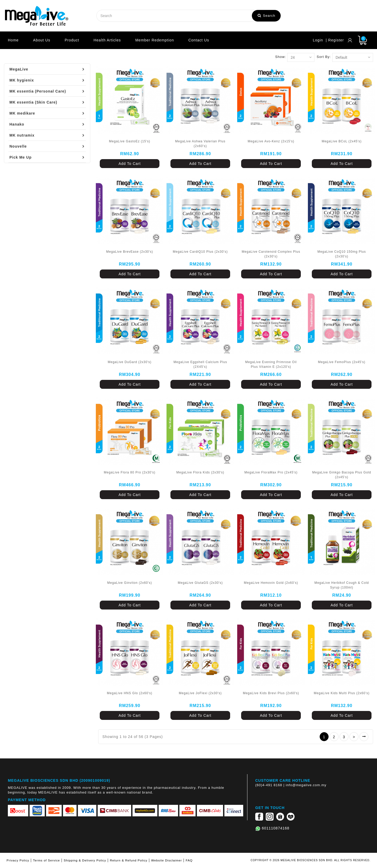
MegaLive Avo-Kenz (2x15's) (271, 141)
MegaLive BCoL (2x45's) (342, 141)
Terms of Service (46, 860)
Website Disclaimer (167, 860)
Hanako (17, 124)
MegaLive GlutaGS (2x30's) (200, 583)
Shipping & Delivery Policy (85, 860)
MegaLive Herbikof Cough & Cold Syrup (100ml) (342, 585)
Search (267, 16)
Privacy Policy (18, 860)
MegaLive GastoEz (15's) (129, 141)
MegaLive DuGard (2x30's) (129, 362)
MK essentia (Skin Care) (33, 102)
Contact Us (199, 40)
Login (318, 40)
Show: (281, 57)
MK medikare (22, 113)
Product (72, 40)
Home (13, 40)
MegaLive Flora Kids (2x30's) (200, 472)
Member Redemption (155, 40)
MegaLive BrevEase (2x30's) (129, 252)
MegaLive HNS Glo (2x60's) (129, 693)
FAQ (189, 860)
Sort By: (324, 57)
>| (364, 737)
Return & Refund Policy (129, 860)
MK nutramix (22, 135)
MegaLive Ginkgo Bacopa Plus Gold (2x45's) (342, 475)
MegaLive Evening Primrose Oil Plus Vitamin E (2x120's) (271, 364)
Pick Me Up (21, 157)
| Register (335, 40)
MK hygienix (22, 80)
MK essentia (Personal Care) (38, 91)
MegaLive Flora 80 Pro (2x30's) (129, 472)
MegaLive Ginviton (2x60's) (129, 583)
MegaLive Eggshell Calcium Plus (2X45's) (200, 364)
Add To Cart (130, 164)
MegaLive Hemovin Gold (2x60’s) (271, 583)
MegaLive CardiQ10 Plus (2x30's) (200, 252)
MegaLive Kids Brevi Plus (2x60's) (271, 693)
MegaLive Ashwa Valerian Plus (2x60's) (200, 144)
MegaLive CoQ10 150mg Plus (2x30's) (342, 254)
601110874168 (276, 828)
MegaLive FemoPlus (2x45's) (342, 362)
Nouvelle (18, 146)
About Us (42, 40)
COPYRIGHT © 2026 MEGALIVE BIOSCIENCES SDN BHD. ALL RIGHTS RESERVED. (311, 860)
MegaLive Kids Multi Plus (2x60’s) (342, 693)
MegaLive (19, 69)
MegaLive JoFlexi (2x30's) (200, 693)
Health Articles (107, 40)
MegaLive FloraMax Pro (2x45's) (271, 472)
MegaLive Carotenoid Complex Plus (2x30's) (271, 254)
